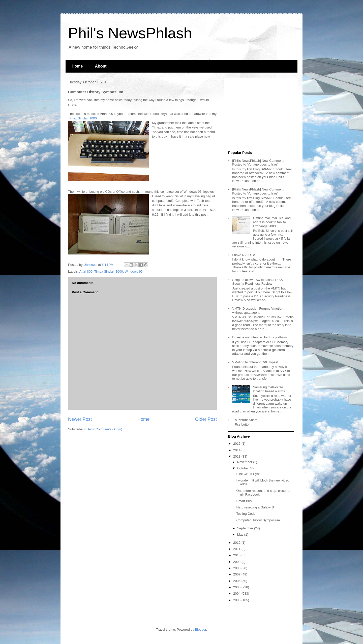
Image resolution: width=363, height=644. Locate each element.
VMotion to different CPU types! (255, 362)
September (246, 528)
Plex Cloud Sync (248, 474)
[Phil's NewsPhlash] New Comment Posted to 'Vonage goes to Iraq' (258, 163)
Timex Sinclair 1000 (82, 118)
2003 (237, 600)
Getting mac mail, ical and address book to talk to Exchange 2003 (272, 222)
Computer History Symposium (258, 520)
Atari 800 (86, 271)
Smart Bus (244, 501)
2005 (237, 587)
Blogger (201, 630)
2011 (237, 549)
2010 (237, 555)
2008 (237, 568)
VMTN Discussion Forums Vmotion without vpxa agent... (258, 311)
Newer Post (80, 419)
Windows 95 (134, 271)
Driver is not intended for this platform (259, 337)
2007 (237, 574)
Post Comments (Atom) (105, 429)
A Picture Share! (247, 420)
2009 (237, 562)
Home (77, 66)
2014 (237, 450)
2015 (237, 444)
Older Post (206, 419)
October (244, 468)
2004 (237, 593)
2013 (237, 456)
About (101, 66)
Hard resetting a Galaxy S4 (256, 507)
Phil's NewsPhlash (130, 33)
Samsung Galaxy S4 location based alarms (269, 389)
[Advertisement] (260, 113)
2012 (237, 543)
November (245, 462)
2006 (237, 581)
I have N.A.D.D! (244, 255)
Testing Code (246, 514)
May (241, 535)
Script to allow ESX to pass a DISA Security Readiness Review (257, 282)
